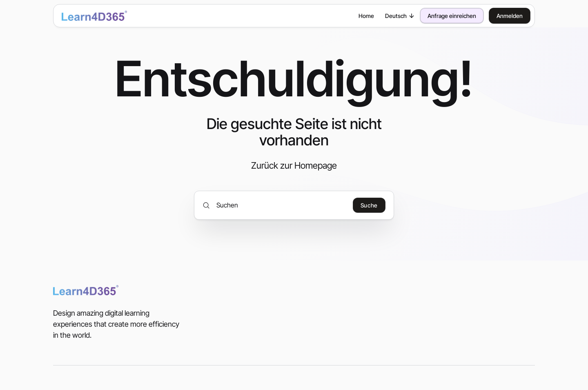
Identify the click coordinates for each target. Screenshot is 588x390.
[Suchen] (274, 205)
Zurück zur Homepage (294, 165)
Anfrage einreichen (452, 16)
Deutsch (400, 16)
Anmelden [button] (510, 16)
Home (366, 16)
